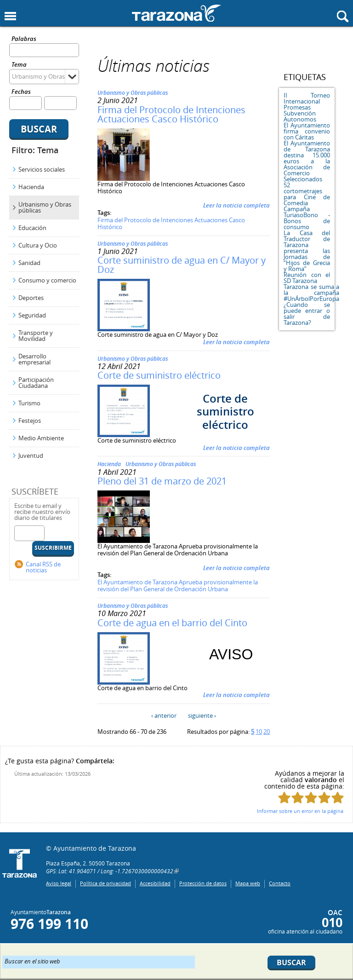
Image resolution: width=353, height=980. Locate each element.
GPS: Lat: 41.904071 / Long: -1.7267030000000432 (110, 871)
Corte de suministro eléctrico (159, 375)
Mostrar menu (10, 16)
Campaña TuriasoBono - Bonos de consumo (307, 218)
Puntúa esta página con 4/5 (324, 798)
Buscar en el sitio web (32, 961)
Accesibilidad (155, 883)
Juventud (31, 455)
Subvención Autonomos (300, 116)
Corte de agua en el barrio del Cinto (172, 623)
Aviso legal (59, 883)
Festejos (30, 421)
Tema (19, 65)
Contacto (280, 883)
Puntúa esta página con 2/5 (298, 798)
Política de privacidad (105, 883)
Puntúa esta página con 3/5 (311, 798)
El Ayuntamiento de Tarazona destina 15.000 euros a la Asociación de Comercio (307, 158)
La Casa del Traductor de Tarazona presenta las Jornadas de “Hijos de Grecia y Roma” (307, 251)
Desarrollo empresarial (34, 359)
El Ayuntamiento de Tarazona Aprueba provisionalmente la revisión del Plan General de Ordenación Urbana (178, 586)
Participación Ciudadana (36, 383)
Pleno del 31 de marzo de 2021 (162, 481)
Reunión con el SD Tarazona (307, 278)
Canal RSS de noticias (43, 567)
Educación (32, 228)
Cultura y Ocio (38, 245)
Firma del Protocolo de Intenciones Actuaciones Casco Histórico (171, 114)
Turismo (29, 403)
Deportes (31, 298)
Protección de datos (203, 883)
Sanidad (29, 263)
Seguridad (32, 315)
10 (259, 732)
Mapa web (248, 883)
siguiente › (202, 715)
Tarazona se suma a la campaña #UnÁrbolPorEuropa (311, 293)
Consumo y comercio (47, 280)
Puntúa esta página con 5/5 (338, 798)
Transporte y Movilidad (36, 336)
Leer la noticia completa (236, 205)
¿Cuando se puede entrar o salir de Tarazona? (307, 314)
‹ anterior (164, 715)
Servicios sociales (42, 169)
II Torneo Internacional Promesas (307, 101)
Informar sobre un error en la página (300, 811)
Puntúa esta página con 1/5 (284, 798)
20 (267, 732)
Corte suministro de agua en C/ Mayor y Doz (182, 265)
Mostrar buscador (343, 16)
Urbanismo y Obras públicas (45, 207)
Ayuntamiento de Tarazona (176, 13)
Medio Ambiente (41, 438)
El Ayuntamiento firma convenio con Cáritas (307, 131)
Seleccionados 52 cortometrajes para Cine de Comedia (307, 191)
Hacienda (31, 187)
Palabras (24, 39)
